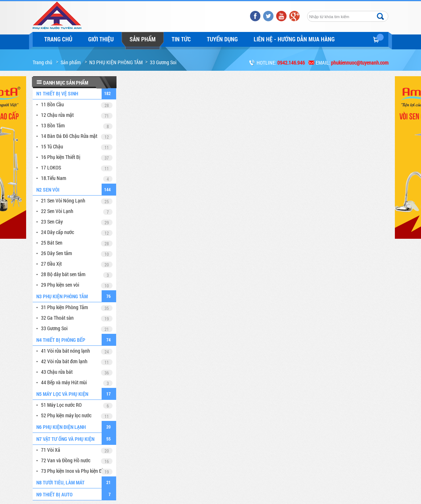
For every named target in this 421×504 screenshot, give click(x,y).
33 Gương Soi (163, 62)
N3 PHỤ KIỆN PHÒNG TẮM (116, 62)
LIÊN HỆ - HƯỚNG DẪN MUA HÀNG (294, 39)
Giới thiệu (101, 39)
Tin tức (181, 39)
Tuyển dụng (222, 39)
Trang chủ (58, 39)
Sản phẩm (143, 39)
